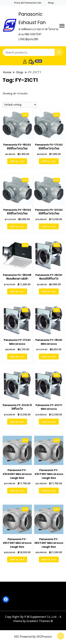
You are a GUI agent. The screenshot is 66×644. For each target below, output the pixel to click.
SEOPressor (44, 637)
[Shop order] (20, 105)
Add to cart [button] (17, 161)
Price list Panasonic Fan (28, 3)
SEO (17, 637)
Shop (51, 3)
